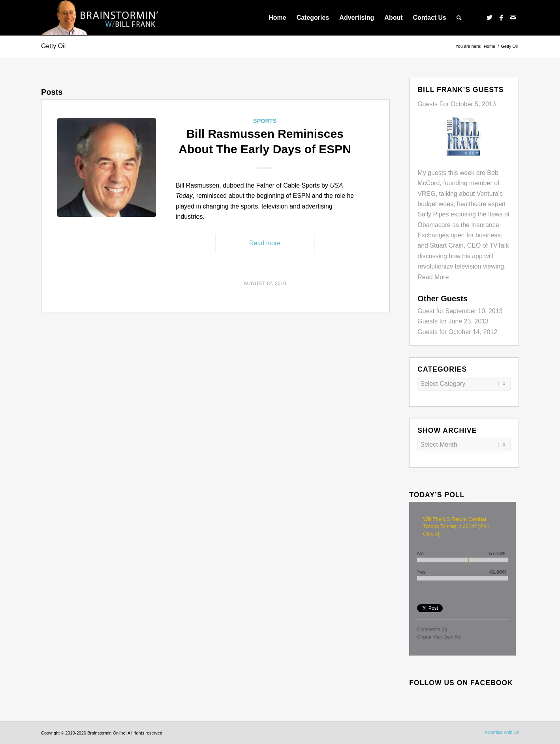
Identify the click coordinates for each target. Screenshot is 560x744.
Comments (432, 629)
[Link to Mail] (513, 17)
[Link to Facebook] (501, 17)
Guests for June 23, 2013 (453, 321)
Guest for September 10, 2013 (460, 311)
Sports (265, 121)
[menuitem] (277, 18)
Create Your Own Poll (440, 637)
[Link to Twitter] (489, 17)
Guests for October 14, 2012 (457, 332)
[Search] (459, 18)
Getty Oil (53, 46)
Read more (265, 243)
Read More (433, 277)
